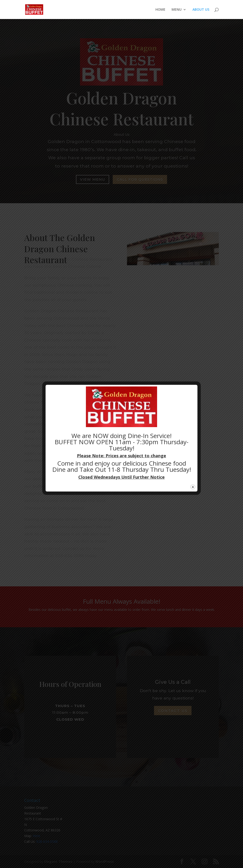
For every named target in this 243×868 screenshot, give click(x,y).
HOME (160, 10)
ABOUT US (201, 10)
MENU (177, 10)
